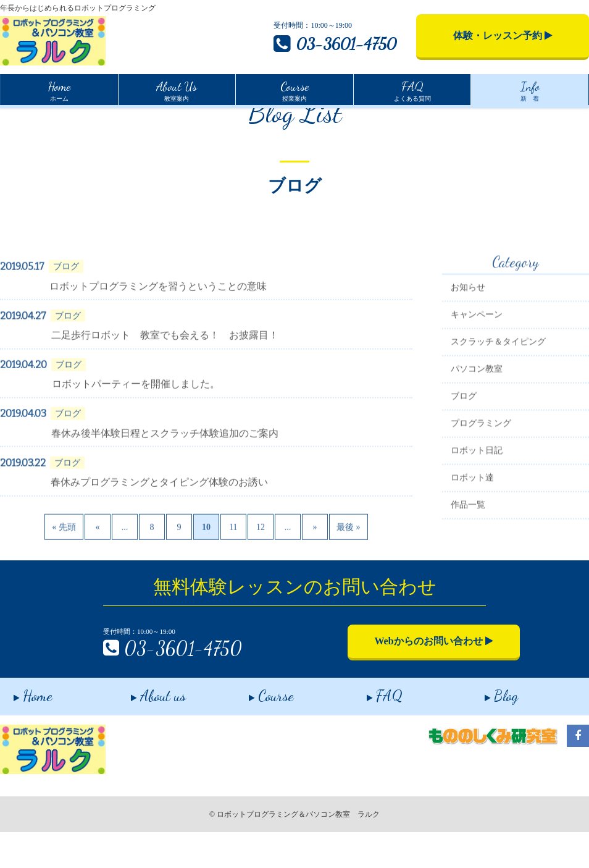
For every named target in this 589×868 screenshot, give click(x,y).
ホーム (59, 90)
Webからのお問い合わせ (399, 678)
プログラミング (481, 475)
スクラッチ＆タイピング (498, 393)
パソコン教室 (477, 420)
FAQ (371, 729)
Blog (488, 729)
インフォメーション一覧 (78, 118)
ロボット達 (472, 529)
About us (145, 729)
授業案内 (294, 90)
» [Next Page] (315, 578)
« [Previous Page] (97, 578)
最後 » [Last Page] (349, 578)
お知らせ (468, 339)
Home (10, 117)
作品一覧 (468, 556)
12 (261, 578)
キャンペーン (477, 366)
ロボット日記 (477, 502)
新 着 (530, 90)
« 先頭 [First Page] (64, 578)
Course (258, 729)
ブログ (464, 448)
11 (233, 578)
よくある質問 (412, 90)
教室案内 (177, 90)
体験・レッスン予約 (503, 36)
